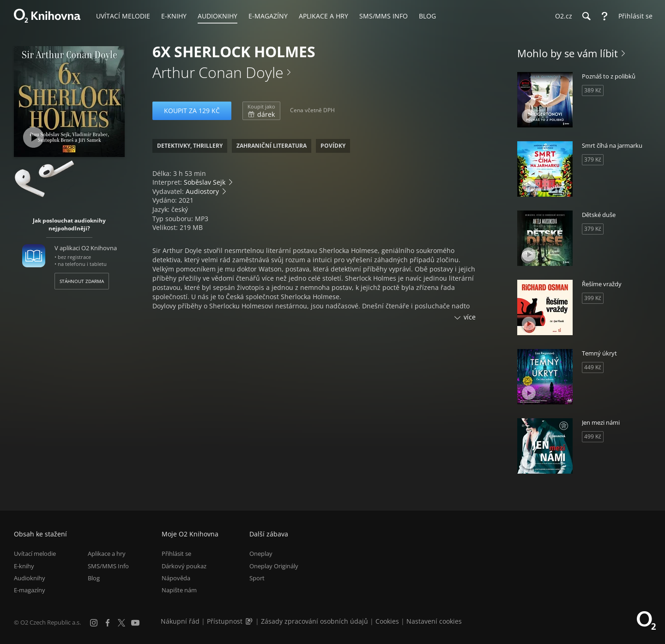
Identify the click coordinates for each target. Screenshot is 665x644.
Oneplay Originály (274, 566)
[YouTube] (135, 623)
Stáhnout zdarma (82, 281)
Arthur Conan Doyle (218, 72)
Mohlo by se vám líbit (568, 53)
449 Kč (593, 367)
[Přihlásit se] (633, 16)
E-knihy (24, 566)
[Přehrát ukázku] (33, 137)
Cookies (387, 621)
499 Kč (593, 436)
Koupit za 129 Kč (192, 111)
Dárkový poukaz (184, 566)
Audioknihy (30, 578)
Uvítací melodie (35, 554)
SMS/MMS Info (108, 566)
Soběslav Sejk (205, 182)
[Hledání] (586, 16)
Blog (94, 578)
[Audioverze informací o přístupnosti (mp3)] (250, 621)
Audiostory (202, 191)
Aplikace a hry (107, 554)
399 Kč (593, 298)
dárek (261, 111)
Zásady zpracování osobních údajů (314, 621)
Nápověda (176, 578)
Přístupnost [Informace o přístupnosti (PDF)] (225, 621)
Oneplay (261, 554)
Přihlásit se (176, 554)
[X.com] (121, 623)
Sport (257, 578)
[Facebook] (108, 623)
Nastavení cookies (434, 621)
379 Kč (593, 159)
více (470, 317)
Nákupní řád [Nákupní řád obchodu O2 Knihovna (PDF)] (180, 621)
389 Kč (593, 90)
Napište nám (179, 590)
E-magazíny (30, 590)
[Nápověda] (605, 16)
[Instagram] (94, 623)
